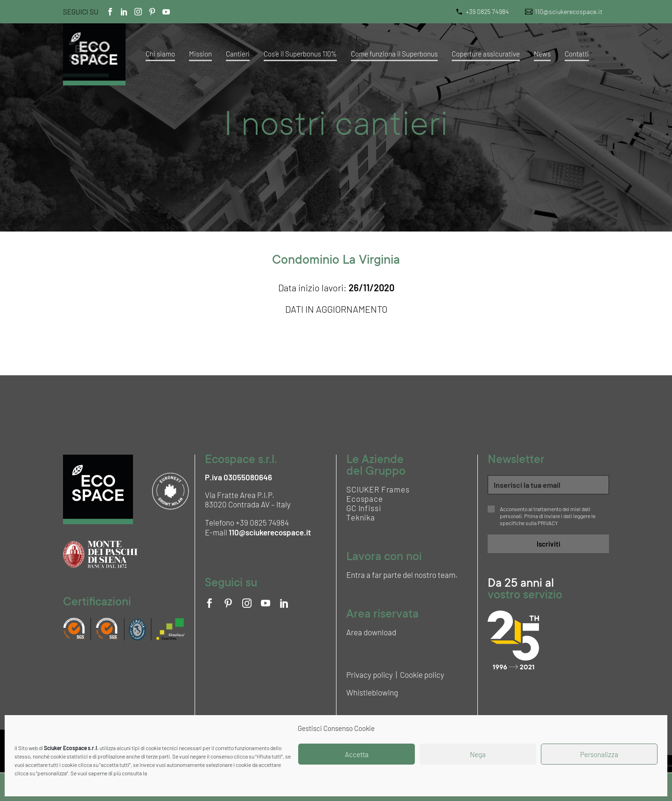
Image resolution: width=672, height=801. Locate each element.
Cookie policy (422, 675)
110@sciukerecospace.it (569, 11)
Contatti (577, 54)
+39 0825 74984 (487, 11)
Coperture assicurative (486, 54)
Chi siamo (160, 54)
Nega (478, 754)
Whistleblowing (372, 692)
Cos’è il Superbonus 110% (300, 54)
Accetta (357, 754)
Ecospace (365, 499)
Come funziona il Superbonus (394, 54)
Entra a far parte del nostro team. (402, 575)
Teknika (361, 517)
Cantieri (238, 54)
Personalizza (599, 754)
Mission (200, 54)
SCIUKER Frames (378, 489)
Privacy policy (370, 675)
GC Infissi (364, 508)
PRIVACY (548, 523)
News (542, 54)
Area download (371, 632)
